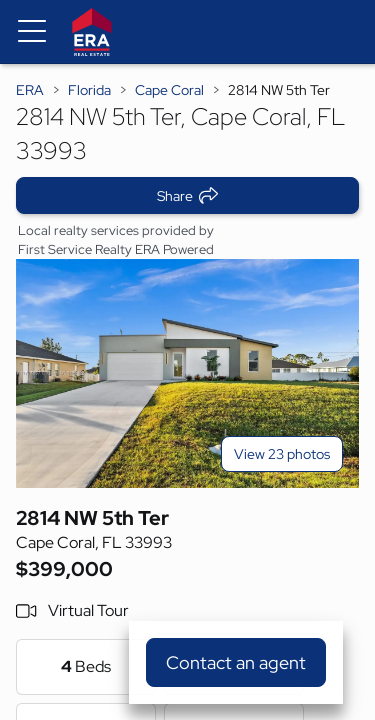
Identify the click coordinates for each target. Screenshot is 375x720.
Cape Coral (169, 90)
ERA (30, 90)
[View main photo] (187, 373)
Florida (89, 90)
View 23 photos (282, 454)
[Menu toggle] (32, 32)
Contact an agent (236, 662)
